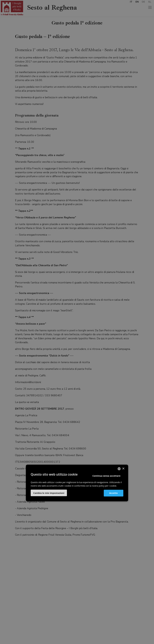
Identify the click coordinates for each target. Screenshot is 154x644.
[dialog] (77, 322)
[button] (49, 493)
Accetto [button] (113, 493)
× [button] (123, 469)
